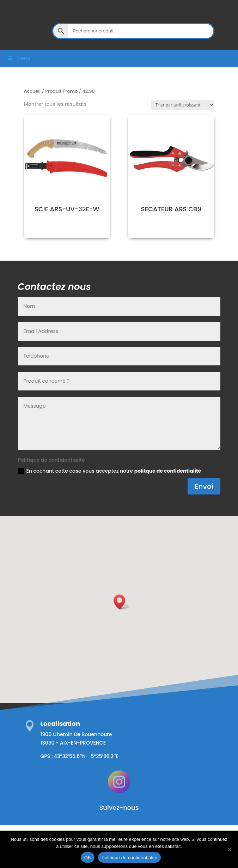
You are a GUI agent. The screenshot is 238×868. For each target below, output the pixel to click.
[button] (122, 602)
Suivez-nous (119, 808)
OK (88, 858)
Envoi (204, 486)
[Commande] (183, 105)
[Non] (229, 849)
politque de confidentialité (168, 471)
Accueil (32, 91)
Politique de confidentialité (129, 858)
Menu (19, 58)
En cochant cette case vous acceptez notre (110, 471)
